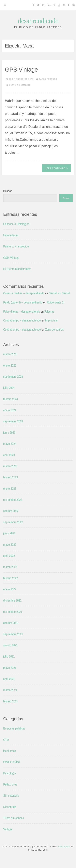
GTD (6, 740)
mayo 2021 (10, 668)
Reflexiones (10, 784)
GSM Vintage (11, 258)
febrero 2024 (11, 399)
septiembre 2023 (13, 421)
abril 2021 (9, 679)
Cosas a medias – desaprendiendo (24, 293)
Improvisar (51, 320)
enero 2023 (10, 488)
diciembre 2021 (12, 600)
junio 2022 (9, 533)
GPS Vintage (21, 69)
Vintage (8, 829)
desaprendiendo (38, 21)
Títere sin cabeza (14, 818)
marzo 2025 (10, 354)
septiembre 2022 (13, 522)
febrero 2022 (11, 578)
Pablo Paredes (48, 79)
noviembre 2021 (13, 612)
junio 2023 (9, 432)
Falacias (49, 311)
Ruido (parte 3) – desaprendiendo (23, 302)
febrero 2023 (11, 477)
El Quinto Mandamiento (17, 269)
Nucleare (64, 847)
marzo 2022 (10, 567)
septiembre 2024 (13, 376)
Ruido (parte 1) (56, 302)
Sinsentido (10, 807)
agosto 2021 (10, 645)
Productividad (11, 762)
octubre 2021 (11, 623)
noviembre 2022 (13, 500)
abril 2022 (9, 556)
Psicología (10, 773)
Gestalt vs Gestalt (59, 293)
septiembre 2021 (13, 634)
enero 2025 (10, 365)
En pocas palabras (14, 728)
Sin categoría (11, 795)
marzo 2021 (10, 690)
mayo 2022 (10, 544)
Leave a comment (20, 85)
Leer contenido (57, 168)
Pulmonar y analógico (16, 246)
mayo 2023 (10, 444)
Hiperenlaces (11, 235)
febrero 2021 (11, 701)
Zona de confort (54, 329)
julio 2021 (9, 656)
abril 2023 (9, 455)
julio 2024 (9, 388)
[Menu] (5, 5)
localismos (10, 751)
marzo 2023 (10, 466)
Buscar (7, 191)
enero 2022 (10, 589)
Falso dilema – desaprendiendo (22, 311)
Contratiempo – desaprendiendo (22, 320)
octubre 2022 (11, 511)
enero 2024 (10, 410)
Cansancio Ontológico (16, 224)
